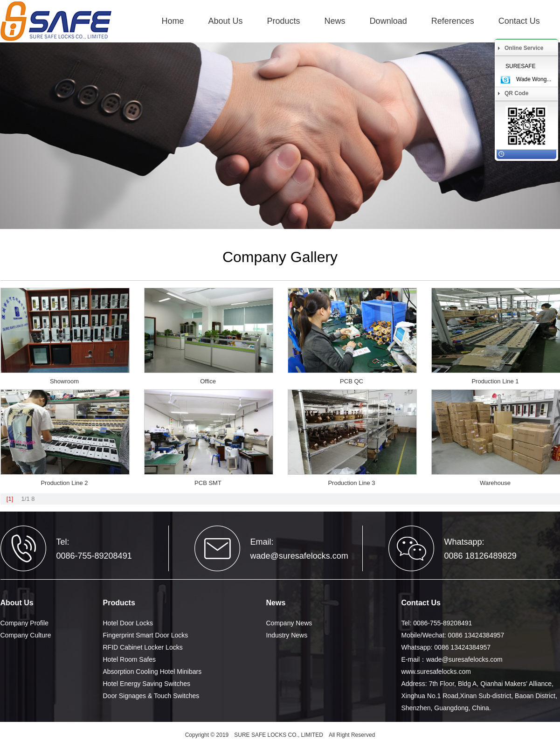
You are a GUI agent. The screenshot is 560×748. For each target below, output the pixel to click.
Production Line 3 (351, 483)
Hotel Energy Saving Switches (147, 684)
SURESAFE (521, 66)
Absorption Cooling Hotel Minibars (152, 672)
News (335, 21)
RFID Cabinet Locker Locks (143, 647)
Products (284, 21)
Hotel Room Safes (130, 659)
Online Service (524, 48)
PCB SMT (208, 483)
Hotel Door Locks (128, 623)
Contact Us (519, 21)
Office (208, 381)
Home (173, 21)
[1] (10, 499)
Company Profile (25, 623)
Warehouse (495, 483)
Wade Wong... (534, 79)
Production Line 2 (64, 483)
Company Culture (26, 635)
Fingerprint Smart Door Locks (146, 635)
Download (388, 21)
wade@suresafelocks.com (299, 556)
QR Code (516, 93)
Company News (289, 623)
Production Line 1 (495, 381)
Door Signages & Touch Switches (151, 696)
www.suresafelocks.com (436, 672)
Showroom (64, 381)
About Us (226, 21)
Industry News (287, 635)
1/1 (26, 499)
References (453, 21)
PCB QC (352, 381)
